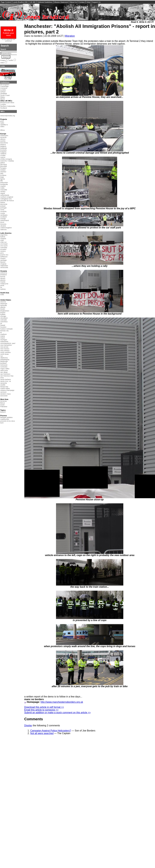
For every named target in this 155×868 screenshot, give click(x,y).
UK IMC (33, 2)
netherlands (5, 195)
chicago (3, 316)
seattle (3, 385)
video (2, 63)
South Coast (5, 95)
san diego (4, 372)
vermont (3, 392)
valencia (3, 229)
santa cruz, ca (6, 381)
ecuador (3, 249)
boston (3, 313)
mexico (3, 251)
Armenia (3, 401)
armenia (3, 137)
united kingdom (6, 228)
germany (4, 164)
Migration (70, 36)
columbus (4, 322)
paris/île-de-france (7, 201)
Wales (3, 97)
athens (3, 139)
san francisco (5, 374)
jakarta (3, 280)
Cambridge (4, 86)
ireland (3, 170)
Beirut (2, 403)
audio (11, 60)
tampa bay (4, 387)
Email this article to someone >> (41, 710)
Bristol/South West (7, 103)
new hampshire (6, 345)
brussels (3, 150)
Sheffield (4, 94)
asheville (4, 305)
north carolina (5, 352)
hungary (3, 168)
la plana (3, 175)
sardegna (4, 215)
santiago (3, 260)
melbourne (4, 284)
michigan (4, 340)
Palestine (4, 407)
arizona (3, 302)
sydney (3, 289)
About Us (73, 2)
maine (3, 336)
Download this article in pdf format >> (44, 707)
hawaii (3, 325)
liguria (3, 179)
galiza (2, 163)
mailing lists (5, 419)
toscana (3, 224)
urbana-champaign (7, 390)
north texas (4, 354)
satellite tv (4, 125)
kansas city (4, 331)
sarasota (4, 383)
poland (3, 206)
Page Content (6, 2)
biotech (3, 412)
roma (2, 210)
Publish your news (8, 33)
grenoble (4, 166)
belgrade (4, 148)
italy (2, 173)
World (2, 99)
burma (3, 276)
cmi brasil (4, 244)
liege (2, 177)
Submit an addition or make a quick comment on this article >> (58, 713)
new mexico (5, 349)
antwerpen (4, 136)
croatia (3, 155)
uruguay (3, 264)
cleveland (4, 318)
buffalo (3, 314)
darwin (3, 278)
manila (3, 282)
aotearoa (4, 273)
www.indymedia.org (8, 116)
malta (2, 188)
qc (1, 287)
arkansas (4, 304)
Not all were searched (42, 733)
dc (1, 323)
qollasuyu (4, 257)
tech (2, 423)
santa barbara (5, 379)
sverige (3, 219)
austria (3, 141)
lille (2, 181)
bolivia (3, 237)
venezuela (4, 267)
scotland (3, 217)
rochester (4, 367)
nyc (2, 356)
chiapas (3, 238)
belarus (3, 145)
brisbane (4, 275)
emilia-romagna (6, 159)
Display (28, 725)
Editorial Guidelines (45, 2)
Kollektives (5, 82)
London (3, 90)
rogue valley (5, 369)
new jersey (4, 347)
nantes (3, 192)
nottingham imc (6, 199)
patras (3, 202)
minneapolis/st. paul (8, 343)
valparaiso (4, 266)
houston (3, 327)
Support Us (96, 2)
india (2, 295)
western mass (5, 394)
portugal (3, 208)
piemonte (4, 204)
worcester (4, 396)
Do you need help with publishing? (9, 40)
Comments (34, 719)
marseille (4, 190)
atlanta (3, 307)
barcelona (4, 143)
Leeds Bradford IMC (20, 2)
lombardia (4, 184)
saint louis (4, 370)
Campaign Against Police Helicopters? (51, 731)
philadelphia (5, 360)
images (3, 60)
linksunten (4, 182)
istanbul (3, 172)
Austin (3, 309)
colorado (4, 320)
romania (3, 211)
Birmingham (5, 84)
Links (3, 66)
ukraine (3, 226)
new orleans (5, 351)
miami (3, 338)
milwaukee (4, 341)
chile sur (3, 242)
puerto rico (4, 255)
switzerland (5, 220)
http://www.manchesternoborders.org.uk (62, 702)
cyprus (3, 157)
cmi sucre (4, 246)
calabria (3, 154)
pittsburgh (4, 361)
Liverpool (4, 88)
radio (2, 123)
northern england (7, 197)
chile (2, 240)
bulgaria (3, 152)
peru (2, 253)
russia (3, 213)
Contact (82, 2)
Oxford (3, 92)
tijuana (3, 262)
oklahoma (4, 358)
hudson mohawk (6, 329)
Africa (2, 130)
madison (3, 334)
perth (2, 285)
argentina (4, 235)
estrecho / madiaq (7, 161)
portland (3, 363)
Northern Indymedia (8, 106)
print (2, 121)
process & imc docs (8, 421)
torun (2, 222)
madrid (3, 186)
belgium (3, 146)
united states (5, 388)
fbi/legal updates (6, 417)
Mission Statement (61, 2)
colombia (4, 248)
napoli (3, 193)
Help (88, 2)
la (1, 332)
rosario (3, 258)
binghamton (5, 311)
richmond (4, 365)
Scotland (4, 108)
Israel (2, 405)
